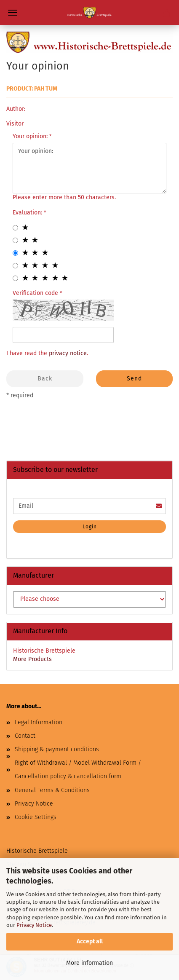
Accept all (90, 941)
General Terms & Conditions (52, 790)
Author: (16, 109)
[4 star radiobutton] (15, 266)
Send (134, 379)
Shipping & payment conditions (57, 749)
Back (45, 379)
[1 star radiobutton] (15, 228)
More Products (32, 659)
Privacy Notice (34, 925)
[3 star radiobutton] (15, 253)
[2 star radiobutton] (15, 240)
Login (90, 527)
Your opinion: (31, 136)
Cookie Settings (36, 817)
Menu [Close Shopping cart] (13, 13)
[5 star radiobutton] (15, 278)
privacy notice (68, 353)
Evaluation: (28, 213)
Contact (25, 736)
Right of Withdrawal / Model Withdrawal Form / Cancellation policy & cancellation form (78, 770)
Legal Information (39, 722)
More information (89, 963)
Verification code (36, 293)
